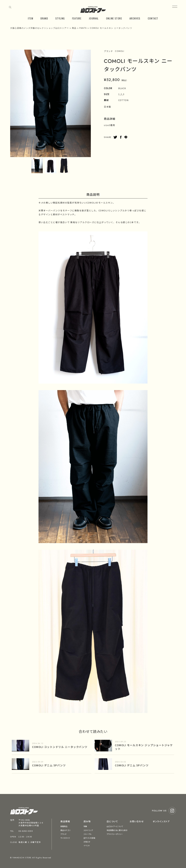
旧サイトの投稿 (89, 838)
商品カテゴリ (65, 830)
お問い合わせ (137, 821)
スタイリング (88, 830)
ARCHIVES (135, 18)
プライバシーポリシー (115, 834)
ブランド (64, 834)
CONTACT (153, 18)
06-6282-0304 (26, 831)
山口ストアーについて (115, 826)
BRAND (44, 18)
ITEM (31, 18)
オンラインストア (161, 821)
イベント (87, 845)
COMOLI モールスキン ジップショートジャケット (144, 747)
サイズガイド (65, 838)
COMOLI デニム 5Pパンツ (49, 765)
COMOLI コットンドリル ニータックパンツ (60, 747)
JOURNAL (94, 18)
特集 (85, 826)
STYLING (60, 18)
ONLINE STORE (114, 18)
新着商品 (64, 826)
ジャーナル (88, 834)
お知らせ (87, 842)
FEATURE (77, 18)
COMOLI (120, 51)
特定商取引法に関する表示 (117, 830)
